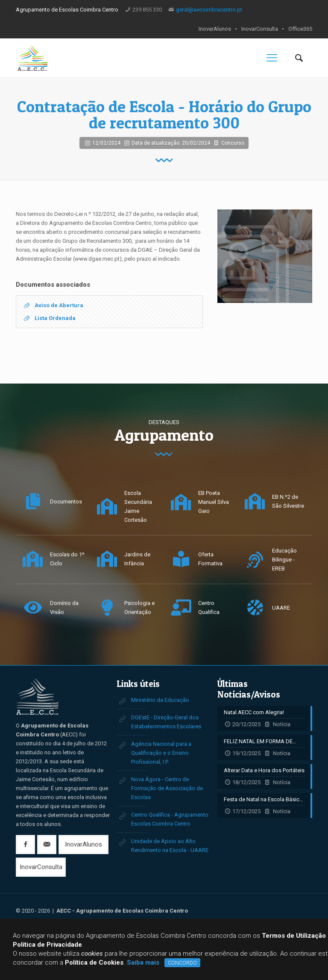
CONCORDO (182, 963)
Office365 (300, 29)
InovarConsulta (260, 29)
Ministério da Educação (160, 700)
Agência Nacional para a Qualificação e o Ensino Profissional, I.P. (161, 753)
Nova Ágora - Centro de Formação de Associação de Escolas (167, 788)
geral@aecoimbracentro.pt (209, 10)
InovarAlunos (215, 29)
